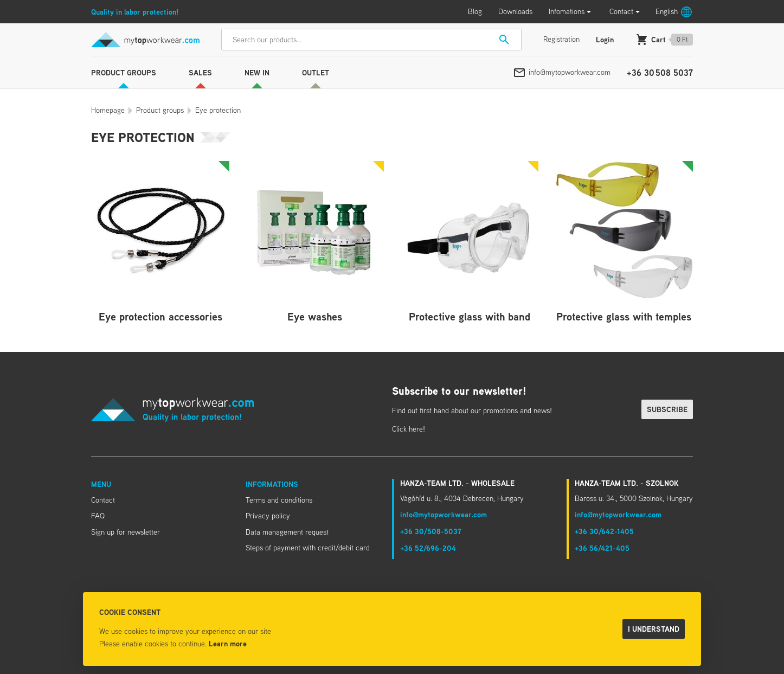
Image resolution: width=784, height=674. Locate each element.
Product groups (124, 72)
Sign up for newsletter (126, 532)
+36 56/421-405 (602, 548)
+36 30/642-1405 (604, 531)
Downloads (515, 11)
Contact (621, 11)
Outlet (316, 72)
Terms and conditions (279, 500)
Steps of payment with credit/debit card (308, 548)
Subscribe (667, 409)
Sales (200, 72)
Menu (101, 484)
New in (257, 72)
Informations (272, 484)
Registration (561, 39)
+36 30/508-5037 (431, 531)
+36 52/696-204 (428, 548)
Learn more (228, 643)
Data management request (287, 532)
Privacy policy (268, 516)
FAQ (98, 516)
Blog (475, 11)
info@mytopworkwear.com (570, 72)
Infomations (567, 11)
